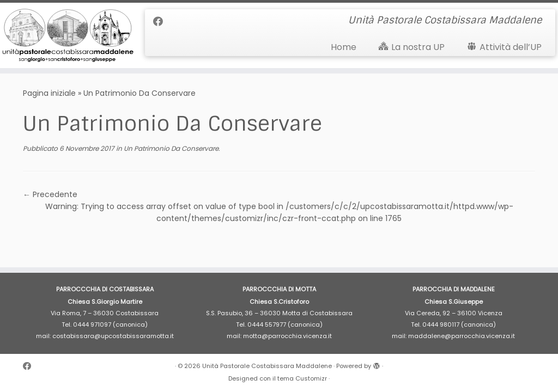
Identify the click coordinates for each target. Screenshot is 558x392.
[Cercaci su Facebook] (162, 22)
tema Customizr (302, 378)
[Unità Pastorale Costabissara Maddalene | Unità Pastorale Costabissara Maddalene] (65, 35)
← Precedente (50, 194)
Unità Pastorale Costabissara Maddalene (267, 366)
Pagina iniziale (49, 93)
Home (344, 47)
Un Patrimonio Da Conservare (170, 148)
